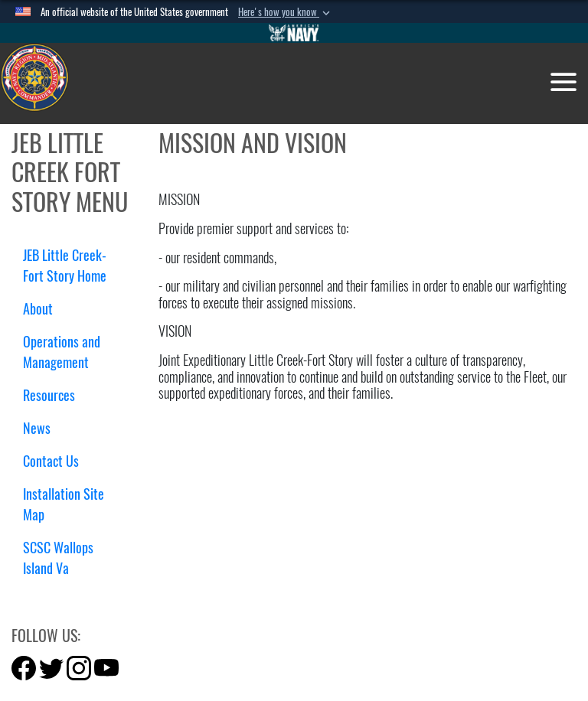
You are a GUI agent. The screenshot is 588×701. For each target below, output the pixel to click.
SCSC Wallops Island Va (58, 558)
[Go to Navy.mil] (294, 33)
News (37, 428)
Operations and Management (62, 352)
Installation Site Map (64, 504)
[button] (286, 12)
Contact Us (51, 461)
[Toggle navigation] (563, 82)
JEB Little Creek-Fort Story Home (65, 266)
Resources (55, 395)
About (44, 309)
